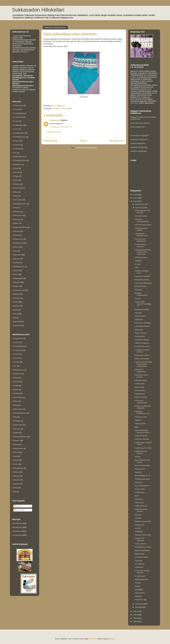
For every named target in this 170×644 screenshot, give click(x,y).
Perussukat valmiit (142, 355)
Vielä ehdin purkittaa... (143, 323)
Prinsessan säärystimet (140, 371)
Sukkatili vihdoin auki (143, 535)
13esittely (16, 263)
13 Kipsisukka (18, 105)
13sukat (15, 302)
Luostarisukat (140, 336)
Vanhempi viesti (117, 141)
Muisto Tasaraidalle (142, 550)
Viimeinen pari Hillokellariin (140, 240)
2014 (135, 195)
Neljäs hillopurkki (141, 579)
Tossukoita (139, 499)
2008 (135, 621)
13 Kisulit (16, 109)
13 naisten (16, 145)
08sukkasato (17, 523)
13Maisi (15, 192)
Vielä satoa (139, 330)
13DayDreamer (18, 156)
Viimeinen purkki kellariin (141, 229)
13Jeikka (16, 184)
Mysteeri (138, 420)
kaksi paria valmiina (142, 276)
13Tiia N (15, 247)
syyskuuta (139, 604)
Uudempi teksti (50, 141)
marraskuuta (140, 204)
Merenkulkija (140, 554)
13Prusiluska (17, 215)
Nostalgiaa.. (139, 589)
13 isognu (16, 141)
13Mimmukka (17, 200)
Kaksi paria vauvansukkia (141, 402)
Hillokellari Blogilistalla (139, 147)
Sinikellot (138, 472)
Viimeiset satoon (141, 257)
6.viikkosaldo (140, 492)
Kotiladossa (24, 52)
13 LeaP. (16, 121)
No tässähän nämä (142, 346)
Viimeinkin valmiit (141, 557)
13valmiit (16, 322)
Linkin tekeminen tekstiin (140, 123)
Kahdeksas (139, 567)
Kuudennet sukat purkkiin (141, 376)
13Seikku (16, 231)
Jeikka (149, 89)
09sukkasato (17, 527)
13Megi (15, 196)
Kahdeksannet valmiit (143, 547)
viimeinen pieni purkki (143, 225)
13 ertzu (15, 129)
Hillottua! (138, 596)
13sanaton (16, 298)
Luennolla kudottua (142, 326)
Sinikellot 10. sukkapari (140, 539)
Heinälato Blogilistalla (139, 151)
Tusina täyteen (140, 544)
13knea (15, 274)
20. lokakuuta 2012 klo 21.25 (60, 127)
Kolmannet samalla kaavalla (142, 572)
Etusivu (83, 141)
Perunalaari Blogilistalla (139, 136)
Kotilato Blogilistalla (138, 143)
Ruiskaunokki (55, 120)
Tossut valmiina (141, 333)
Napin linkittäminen (138, 127)
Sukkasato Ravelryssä (139, 139)
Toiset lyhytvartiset (142, 486)
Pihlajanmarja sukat (142, 479)
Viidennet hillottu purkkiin (141, 510)
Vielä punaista (140, 424)
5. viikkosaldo (140, 576)
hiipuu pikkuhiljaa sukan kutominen (142, 431)
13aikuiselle (17, 255)
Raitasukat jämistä (142, 280)
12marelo (56, 108)
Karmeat (138, 313)
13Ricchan (16, 219)
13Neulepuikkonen (19, 204)
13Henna (16, 172)
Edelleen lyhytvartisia (143, 521)
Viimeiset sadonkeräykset (142, 220)
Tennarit (138, 299)
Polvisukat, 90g (141, 600)
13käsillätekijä (18, 278)
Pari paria (138, 482)
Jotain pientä (140, 525)
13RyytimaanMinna (20, 227)
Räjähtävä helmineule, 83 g (142, 412)
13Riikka (16, 223)
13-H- (14, 153)
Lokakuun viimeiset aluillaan (142, 351)
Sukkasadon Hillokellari (38, 10)
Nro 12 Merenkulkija (142, 465)
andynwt (93, 639)
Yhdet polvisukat (141, 506)
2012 (135, 201)
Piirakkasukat (140, 469)
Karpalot (138, 515)
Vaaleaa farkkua (141, 380)
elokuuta (139, 607)
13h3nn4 (16, 271)
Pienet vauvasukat (142, 359)
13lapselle (16, 282)
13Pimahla (16, 212)
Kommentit (19, 510)
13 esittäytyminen (19, 137)
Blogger (112, 639)
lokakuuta (139, 208)
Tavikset (138, 457)
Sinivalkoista (139, 564)
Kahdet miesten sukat (143, 448)
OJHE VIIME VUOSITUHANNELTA (143, 304)
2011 (135, 611)
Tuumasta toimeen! (142, 340)
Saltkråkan (139, 531)
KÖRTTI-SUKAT (141, 397)
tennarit (138, 528)
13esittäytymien (18, 267)
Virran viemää (140, 316)
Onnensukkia (140, 593)
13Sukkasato (17, 243)
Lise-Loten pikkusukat (143, 283)
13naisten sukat (18, 290)
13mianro (16, 286)
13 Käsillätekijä (18, 113)
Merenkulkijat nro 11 (142, 476)
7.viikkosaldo (140, 384)
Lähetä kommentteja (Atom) (86, 148)
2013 (135, 198)
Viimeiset (138, 261)
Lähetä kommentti (54, 132)
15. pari (138, 264)
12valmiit (69, 108)
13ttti (14, 318)
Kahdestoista (140, 394)
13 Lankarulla (17, 117)
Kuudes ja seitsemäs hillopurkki (143, 407)
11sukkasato (17, 535)
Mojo (137, 427)
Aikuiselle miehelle (142, 439)
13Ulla (15, 251)
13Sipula (16, 235)
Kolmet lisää (139, 387)
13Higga (15, 176)
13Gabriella (17, 164)
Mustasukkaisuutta (142, 309)
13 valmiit (16, 149)
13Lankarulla (17, 188)
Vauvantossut (140, 390)
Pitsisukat (138, 561)
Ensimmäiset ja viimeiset (141, 245)
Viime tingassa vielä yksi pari (142, 212)
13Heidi (15, 168)
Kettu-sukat (139, 503)
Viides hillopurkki (141, 436)
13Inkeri (15, 180)
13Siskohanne (18, 239)
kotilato (133, 77)
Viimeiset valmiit (141, 216)
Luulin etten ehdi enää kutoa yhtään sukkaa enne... (143, 364)
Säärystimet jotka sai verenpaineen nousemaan (143, 252)
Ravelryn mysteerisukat (141, 294)
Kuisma (138, 586)
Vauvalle (138, 518)
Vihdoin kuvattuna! (142, 343)
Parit (136, 267)
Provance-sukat (141, 417)
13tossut (15, 314)
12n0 (62, 108)
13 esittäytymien (18, 133)
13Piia (15, 208)
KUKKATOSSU (141, 286)
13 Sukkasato (17, 125)
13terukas (16, 306)
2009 (135, 618)
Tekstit (17, 506)
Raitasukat (139, 320)
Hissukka (138, 290)
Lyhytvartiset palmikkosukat (141, 235)
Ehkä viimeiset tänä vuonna (142, 461)
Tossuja (138, 583)
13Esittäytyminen (19, 160)
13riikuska (16, 294)
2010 (135, 615)
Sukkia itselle (140, 489)
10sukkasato (17, 531)
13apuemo (16, 259)
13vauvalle (16, 326)
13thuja (15, 310)
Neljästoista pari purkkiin (141, 452)
